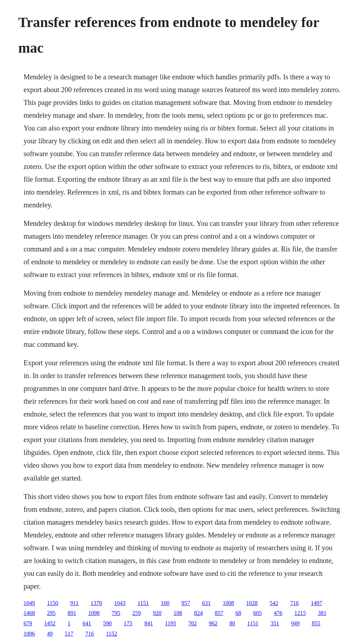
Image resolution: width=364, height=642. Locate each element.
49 (50, 634)
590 (107, 623)
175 (128, 623)
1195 (170, 623)
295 (51, 613)
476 (278, 613)
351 (275, 623)
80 (232, 623)
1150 (52, 603)
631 (206, 603)
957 (186, 603)
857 (219, 613)
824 (198, 613)
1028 (252, 603)
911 (74, 603)
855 (316, 623)
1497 (316, 603)
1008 (228, 603)
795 (116, 613)
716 (294, 603)
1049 (29, 603)
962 (213, 623)
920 (157, 613)
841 (149, 623)
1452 (50, 623)
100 (165, 603)
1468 (29, 613)
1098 (94, 613)
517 (69, 634)
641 (87, 623)
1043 (120, 603)
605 (257, 613)
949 (295, 623)
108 (178, 613)
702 (193, 623)
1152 (111, 634)
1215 (300, 613)
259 (136, 613)
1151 (143, 603)
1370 (96, 603)
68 (238, 613)
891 (72, 613)
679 (28, 623)
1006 (29, 634)
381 (322, 613)
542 (274, 603)
